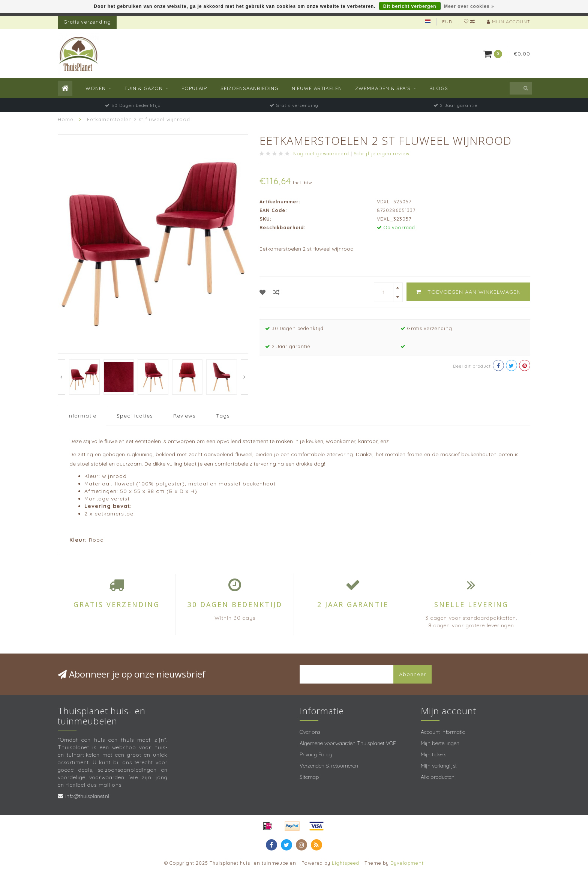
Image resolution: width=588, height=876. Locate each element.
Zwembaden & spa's (383, 88)
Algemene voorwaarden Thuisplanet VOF (348, 743)
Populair (194, 88)
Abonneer (412, 674)
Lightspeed (346, 863)
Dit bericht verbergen (410, 6)
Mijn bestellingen (440, 743)
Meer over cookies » (469, 6)
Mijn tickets (433, 754)
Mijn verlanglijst (439, 766)
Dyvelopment (407, 863)
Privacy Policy (316, 754)
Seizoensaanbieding (250, 88)
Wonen (96, 88)
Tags (223, 416)
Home (66, 119)
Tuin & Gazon (144, 88)
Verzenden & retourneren (329, 766)
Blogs (439, 88)
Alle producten (438, 777)
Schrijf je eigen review (382, 153)
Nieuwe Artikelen (317, 88)
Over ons (310, 732)
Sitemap (309, 777)
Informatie (82, 416)
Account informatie (443, 732)
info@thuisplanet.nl (87, 796)
